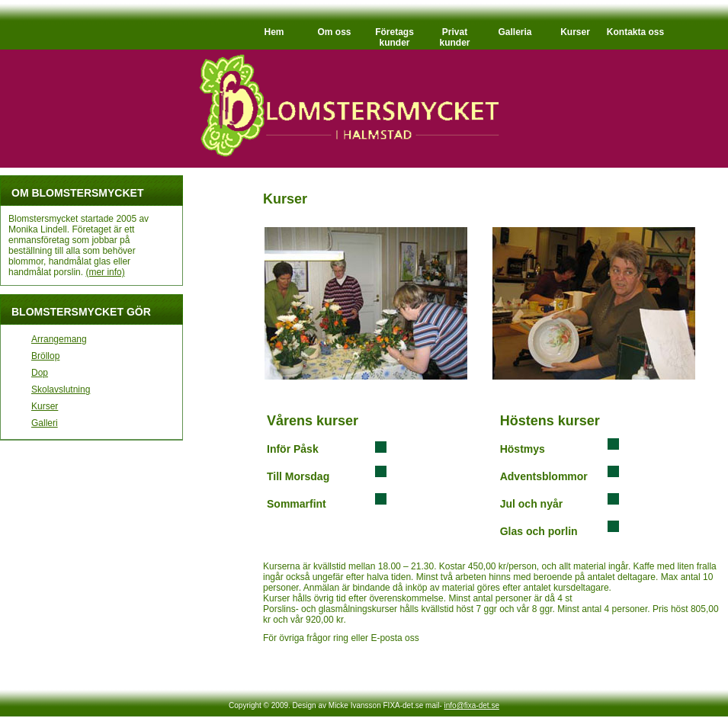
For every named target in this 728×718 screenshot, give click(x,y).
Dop (40, 373)
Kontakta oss (635, 32)
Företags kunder (394, 37)
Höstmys (523, 449)
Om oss (334, 32)
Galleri (45, 423)
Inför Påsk (293, 449)
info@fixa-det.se (472, 705)
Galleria (515, 32)
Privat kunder (454, 37)
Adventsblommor (544, 476)
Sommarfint (297, 504)
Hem (274, 32)
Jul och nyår (531, 504)
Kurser (575, 32)
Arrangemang (59, 339)
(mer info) (105, 272)
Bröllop (45, 356)
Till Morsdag (298, 476)
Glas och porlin (539, 531)
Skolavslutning (61, 389)
